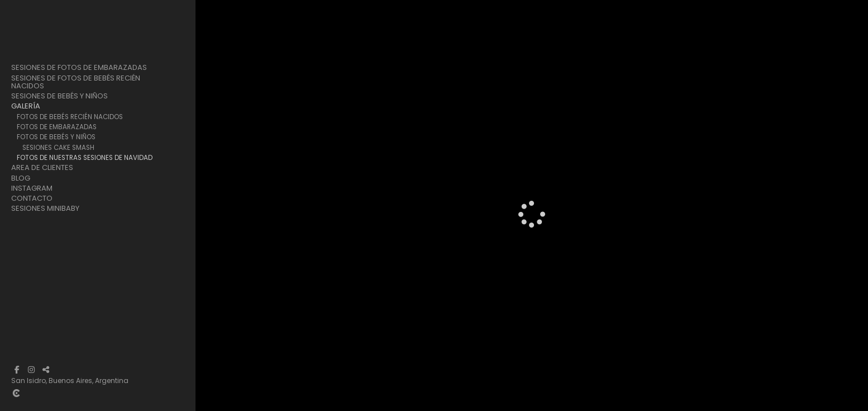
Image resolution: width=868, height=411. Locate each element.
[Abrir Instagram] (31, 370)
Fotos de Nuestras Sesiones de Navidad (85, 158)
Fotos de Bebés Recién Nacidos (70, 117)
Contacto (32, 199)
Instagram (32, 188)
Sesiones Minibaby (45, 209)
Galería (26, 106)
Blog (21, 178)
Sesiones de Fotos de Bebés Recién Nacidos (76, 82)
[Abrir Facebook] (17, 370)
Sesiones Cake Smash (58, 148)
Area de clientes (42, 168)
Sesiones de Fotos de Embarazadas (79, 68)
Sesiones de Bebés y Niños (59, 96)
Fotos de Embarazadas (57, 127)
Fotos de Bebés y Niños (56, 137)
